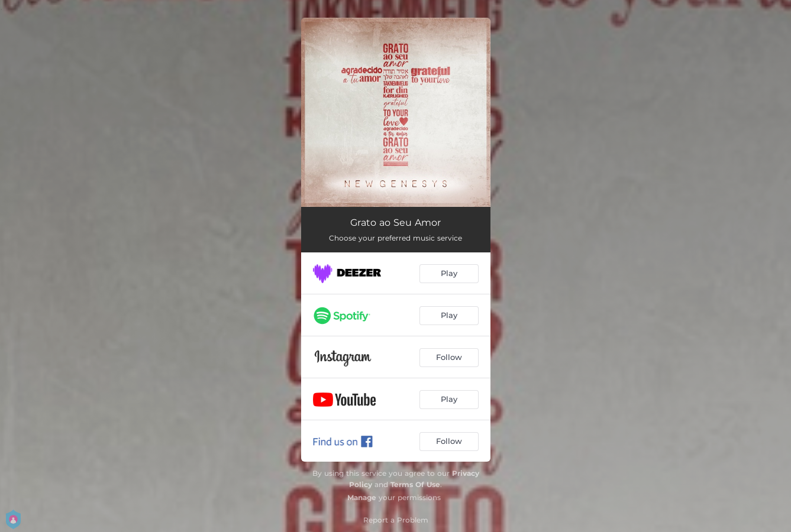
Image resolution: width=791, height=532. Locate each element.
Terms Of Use (415, 484)
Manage (362, 497)
